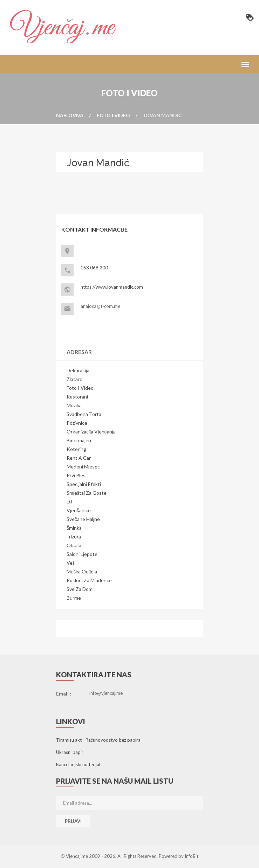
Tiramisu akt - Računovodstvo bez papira (98, 740)
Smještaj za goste (87, 493)
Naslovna (70, 115)
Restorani (77, 397)
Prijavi (73, 821)
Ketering (76, 449)
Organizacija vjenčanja (91, 432)
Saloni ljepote (82, 554)
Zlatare (74, 379)
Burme (74, 598)
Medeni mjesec (83, 467)
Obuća (74, 545)
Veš (71, 563)
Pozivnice (77, 423)
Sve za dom (80, 589)
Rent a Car (79, 458)
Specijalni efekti (84, 484)
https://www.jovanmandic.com (112, 287)
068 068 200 (94, 268)
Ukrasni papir (70, 752)
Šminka (74, 528)
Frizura (74, 537)
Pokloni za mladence (89, 580)
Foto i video (113, 115)
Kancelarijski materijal (78, 764)
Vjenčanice (79, 510)
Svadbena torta (84, 414)
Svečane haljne (83, 519)
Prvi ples (76, 475)
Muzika (74, 405)
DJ (69, 502)
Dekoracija (78, 370)
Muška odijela (82, 571)
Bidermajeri (79, 440)
